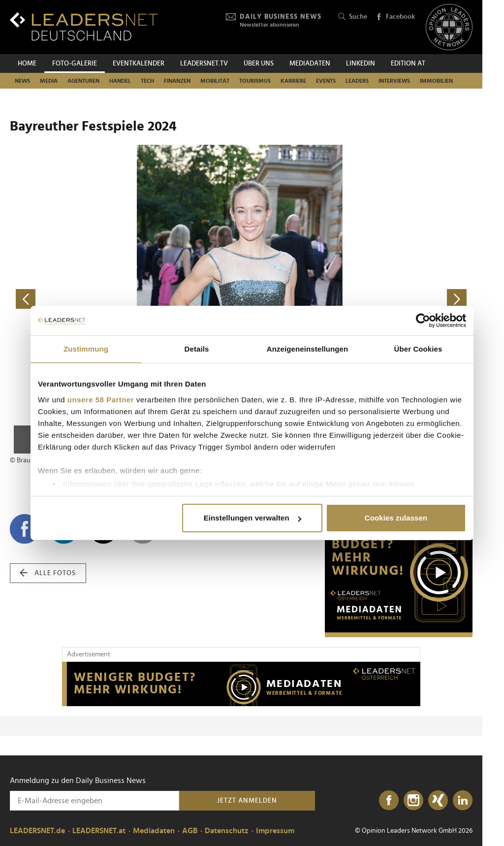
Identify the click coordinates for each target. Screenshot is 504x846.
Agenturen (83, 81)
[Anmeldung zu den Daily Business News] (94, 801)
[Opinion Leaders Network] (449, 27)
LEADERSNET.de (37, 831)
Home (27, 64)
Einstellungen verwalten (252, 518)
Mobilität (215, 81)
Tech (147, 81)
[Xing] (438, 801)
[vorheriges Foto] (126, 299)
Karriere (293, 81)
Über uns (259, 64)
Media (49, 81)
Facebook (395, 17)
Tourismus (255, 81)
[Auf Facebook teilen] (25, 529)
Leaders (357, 81)
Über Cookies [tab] (418, 349)
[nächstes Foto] (357, 299)
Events (326, 81)
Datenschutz (227, 831)
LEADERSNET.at (99, 831)
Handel (120, 81)
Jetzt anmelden (247, 801)
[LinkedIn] (463, 801)
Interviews (394, 81)
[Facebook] (389, 801)
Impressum (275, 831)
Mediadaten (310, 64)
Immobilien (436, 81)
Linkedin (361, 64)
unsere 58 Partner (101, 400)
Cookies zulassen (396, 518)
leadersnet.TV (204, 64)
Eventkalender (139, 64)
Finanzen (177, 81)
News (22, 81)
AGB (190, 831)
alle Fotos (48, 573)
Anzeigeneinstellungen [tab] (307, 349)
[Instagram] (413, 801)
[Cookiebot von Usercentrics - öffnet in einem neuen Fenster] (423, 321)
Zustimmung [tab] (86, 349)
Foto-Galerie (75, 64)
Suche (353, 17)
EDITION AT (408, 64)
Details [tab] (197, 349)
